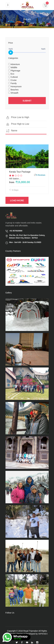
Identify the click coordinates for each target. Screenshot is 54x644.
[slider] (11, 52)
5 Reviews (41, 175)
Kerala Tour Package (20, 172)
